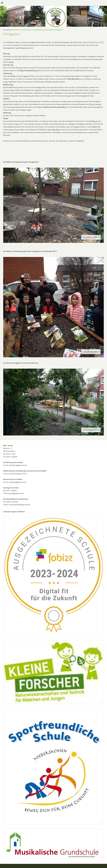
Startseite (16, 30)
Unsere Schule (26, 30)
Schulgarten (58, 30)
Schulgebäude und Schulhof (43, 30)
